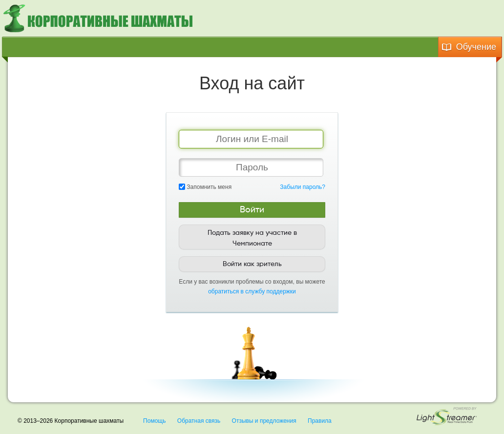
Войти (252, 210)
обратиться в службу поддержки (252, 291)
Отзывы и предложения (264, 421)
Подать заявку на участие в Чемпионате (252, 238)
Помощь (154, 421)
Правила (320, 421)
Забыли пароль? (303, 187)
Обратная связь (199, 421)
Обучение (469, 47)
